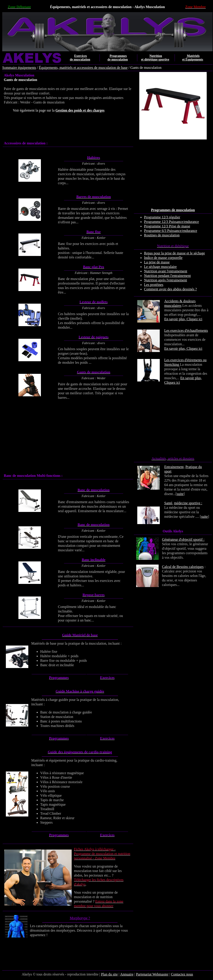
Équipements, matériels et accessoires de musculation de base (83, 68)
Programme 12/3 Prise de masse (167, 226)
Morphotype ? (80, 918)
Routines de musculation (162, 235)
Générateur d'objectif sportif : (183, 539)
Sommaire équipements (19, 68)
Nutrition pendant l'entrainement (167, 276)
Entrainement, (174, 467)
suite (180, 494)
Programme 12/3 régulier (162, 217)
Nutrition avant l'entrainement (166, 271)
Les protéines (154, 285)
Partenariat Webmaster (152, 974)
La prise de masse (157, 262)
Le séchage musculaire (160, 267)
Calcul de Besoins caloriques (183, 567)
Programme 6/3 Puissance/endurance (171, 231)
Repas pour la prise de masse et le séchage (174, 253)
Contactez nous (182, 974)
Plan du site (109, 974)
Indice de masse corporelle (163, 258)
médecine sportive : (188, 503)
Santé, (169, 503)
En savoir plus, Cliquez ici (183, 319)
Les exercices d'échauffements (186, 331)
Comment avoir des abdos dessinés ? (170, 289)
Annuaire (127, 974)
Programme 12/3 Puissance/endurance (171, 222)
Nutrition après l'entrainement (165, 280)
